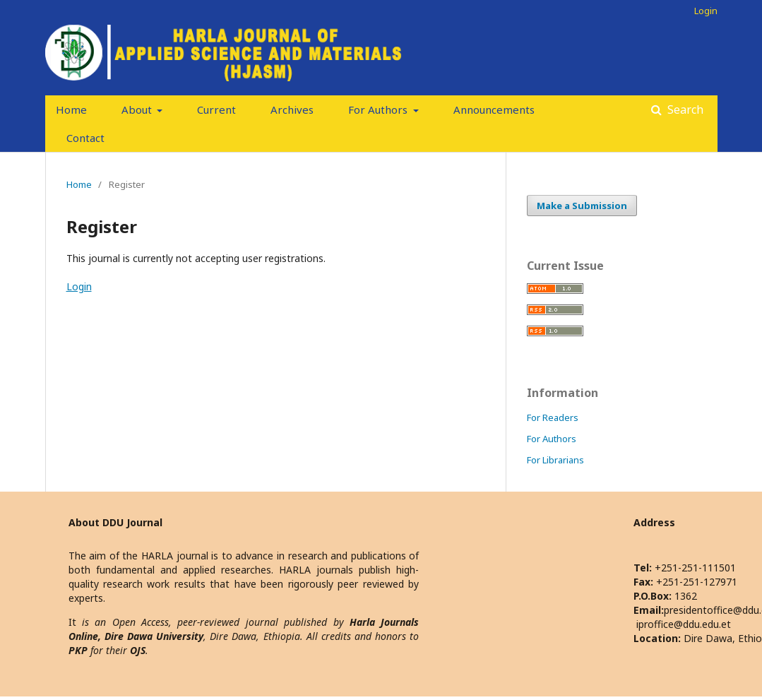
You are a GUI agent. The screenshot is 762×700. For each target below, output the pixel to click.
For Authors (379, 109)
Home (71, 109)
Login (706, 11)
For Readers (553, 417)
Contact (85, 138)
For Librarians (555, 460)
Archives (292, 109)
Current (216, 109)
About (138, 109)
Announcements (494, 109)
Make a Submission (582, 206)
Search (684, 109)
